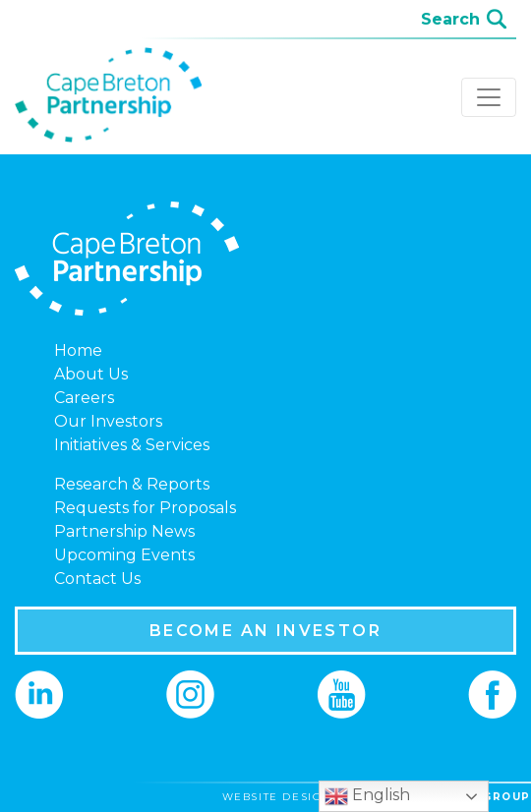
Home (78, 350)
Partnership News (124, 531)
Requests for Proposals (145, 508)
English (367, 796)
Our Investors (108, 421)
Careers (84, 398)
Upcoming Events (124, 555)
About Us (91, 374)
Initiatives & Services (132, 445)
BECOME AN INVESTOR (265, 631)
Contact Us (97, 579)
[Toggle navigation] (489, 97)
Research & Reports (132, 484)
